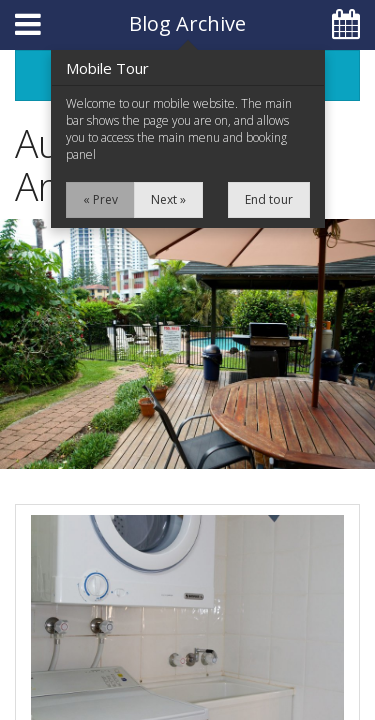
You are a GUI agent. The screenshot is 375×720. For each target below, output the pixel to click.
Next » (168, 199)
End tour (269, 199)
